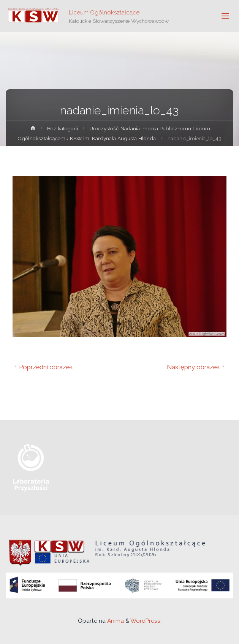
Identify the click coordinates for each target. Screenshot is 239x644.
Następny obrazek (197, 367)
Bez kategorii (63, 128)
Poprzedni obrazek (43, 367)
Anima (115, 621)
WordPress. (146, 621)
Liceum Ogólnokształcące (104, 12)
